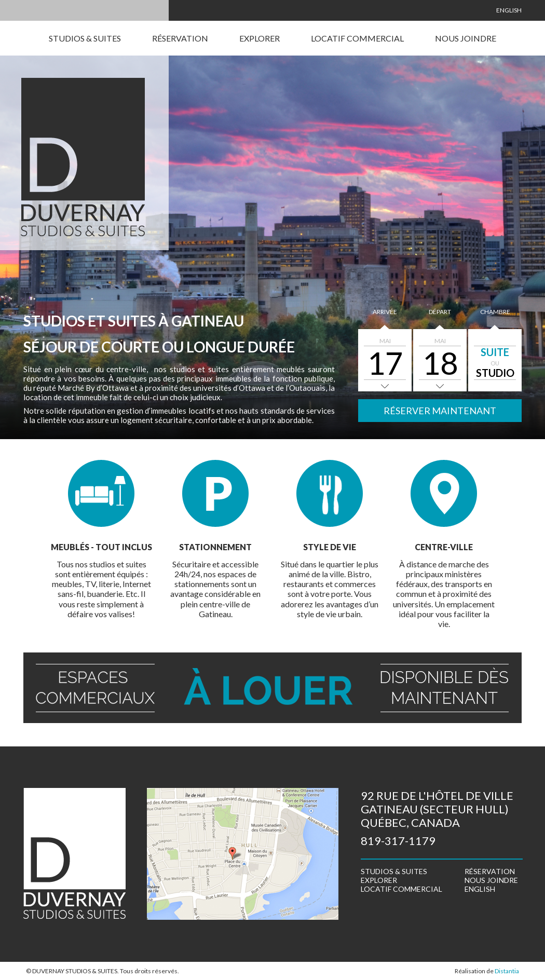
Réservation (180, 38)
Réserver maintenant (440, 411)
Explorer (260, 38)
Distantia (507, 971)
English (509, 10)
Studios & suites (85, 38)
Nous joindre (466, 38)
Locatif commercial (357, 38)
